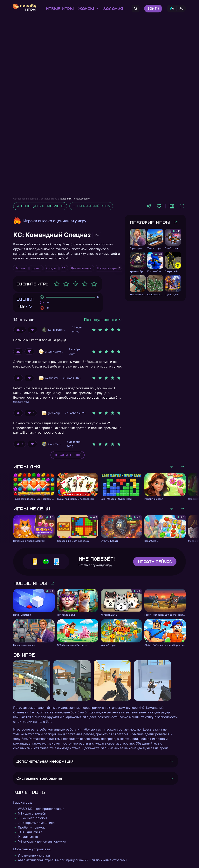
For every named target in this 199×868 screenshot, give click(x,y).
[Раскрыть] (172, 761)
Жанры (88, 9)
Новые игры (60, 9)
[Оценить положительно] (20, 330)
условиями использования (75, 199)
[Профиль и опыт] (176, 9)
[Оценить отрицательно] (32, 330)
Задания (113, 9)
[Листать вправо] (183, 467)
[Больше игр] (175, 222)
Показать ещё (21, 402)
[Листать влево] (172, 467)
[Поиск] (136, 9)
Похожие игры (150, 222)
